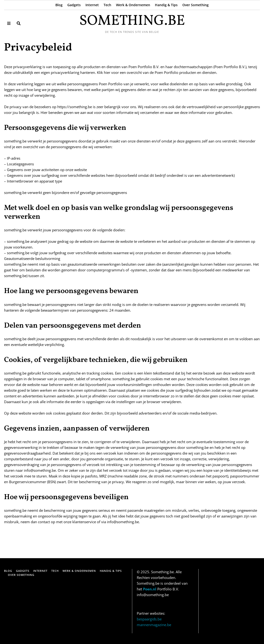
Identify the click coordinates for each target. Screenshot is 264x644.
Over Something (195, 5)
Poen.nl (150, 589)
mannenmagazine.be (154, 625)
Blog (59, 5)
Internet (92, 5)
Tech (107, 5)
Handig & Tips (166, 5)
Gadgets (74, 5)
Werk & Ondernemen (133, 5)
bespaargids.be (149, 619)
